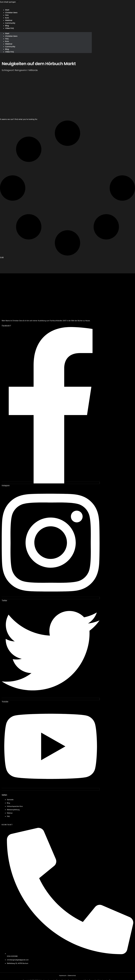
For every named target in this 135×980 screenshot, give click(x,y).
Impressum (63, 975)
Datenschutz (72, 975)
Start (7, 34)
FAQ (7, 39)
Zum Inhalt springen (10, 2)
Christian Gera (11, 13)
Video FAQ (10, 29)
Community (10, 23)
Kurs (7, 42)
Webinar (9, 45)
